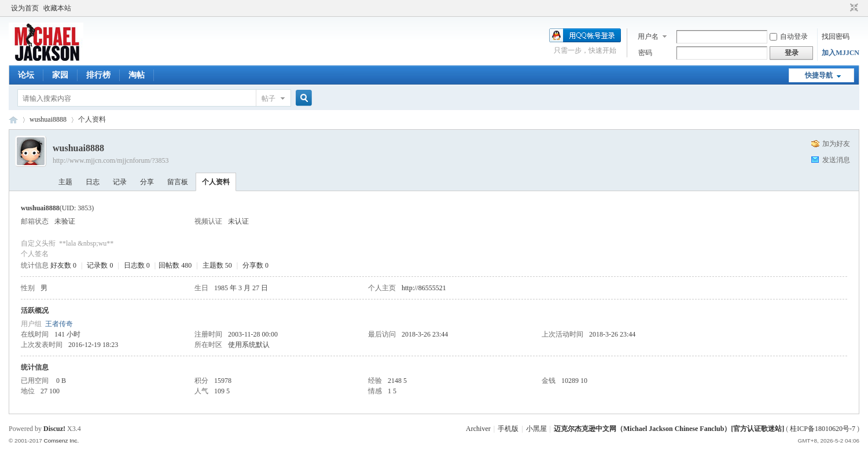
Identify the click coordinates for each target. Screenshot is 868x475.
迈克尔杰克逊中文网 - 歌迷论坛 (13, 120)
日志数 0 (137, 265)
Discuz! (54, 429)
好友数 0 (63, 265)
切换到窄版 (853, 8)
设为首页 (25, 8)
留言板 (178, 182)
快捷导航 (819, 75)
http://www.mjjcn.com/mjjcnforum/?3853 (111, 160)
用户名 (648, 36)
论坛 (26, 75)
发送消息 (836, 160)
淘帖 (137, 75)
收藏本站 (57, 8)
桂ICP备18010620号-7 (823, 429)
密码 (645, 53)
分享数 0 (255, 265)
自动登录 (789, 36)
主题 (65, 182)
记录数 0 (100, 265)
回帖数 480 (175, 265)
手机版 (508, 429)
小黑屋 (536, 429)
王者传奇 (59, 324)
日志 (93, 182)
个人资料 (216, 182)
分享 (147, 182)
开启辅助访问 (843, 8)
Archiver (478, 429)
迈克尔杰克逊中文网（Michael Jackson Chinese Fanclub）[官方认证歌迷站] (669, 429)
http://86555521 (424, 288)
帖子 (269, 98)
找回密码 (836, 36)
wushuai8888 (48, 119)
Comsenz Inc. (61, 441)
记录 (120, 182)
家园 (60, 75)
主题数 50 (217, 265)
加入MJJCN (841, 53)
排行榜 (98, 75)
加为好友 (836, 144)
